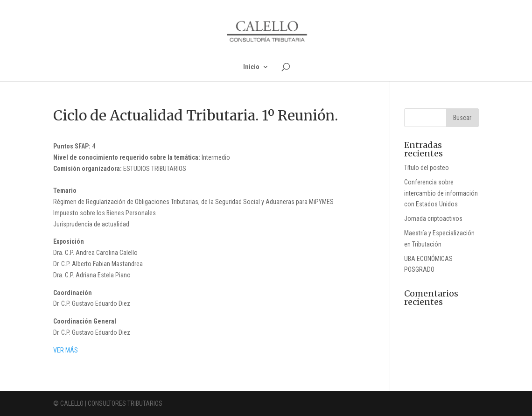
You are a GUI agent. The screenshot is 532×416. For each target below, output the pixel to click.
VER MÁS (66, 350)
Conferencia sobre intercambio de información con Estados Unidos (441, 193)
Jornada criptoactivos (433, 219)
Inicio (251, 67)
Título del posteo (427, 168)
